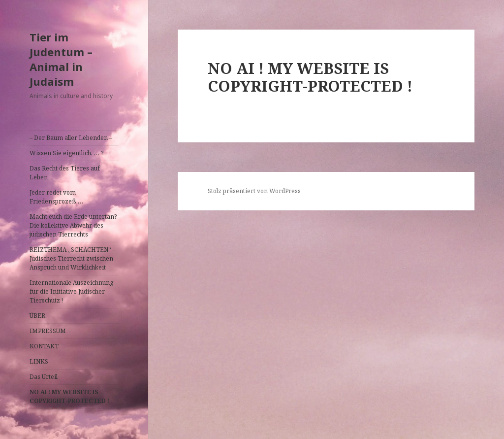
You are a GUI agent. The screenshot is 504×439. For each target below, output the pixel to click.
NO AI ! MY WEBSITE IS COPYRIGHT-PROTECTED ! (69, 396)
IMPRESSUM (48, 331)
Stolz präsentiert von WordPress (254, 191)
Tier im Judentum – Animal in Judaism (61, 59)
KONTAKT (44, 346)
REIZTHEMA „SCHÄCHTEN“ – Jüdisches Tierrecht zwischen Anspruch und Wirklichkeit (73, 258)
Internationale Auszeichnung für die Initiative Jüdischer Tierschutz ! (71, 291)
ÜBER (37, 316)
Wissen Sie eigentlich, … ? (66, 153)
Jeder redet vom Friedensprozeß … (56, 197)
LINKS (39, 361)
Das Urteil (44, 377)
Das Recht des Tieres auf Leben (65, 173)
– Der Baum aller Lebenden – (71, 138)
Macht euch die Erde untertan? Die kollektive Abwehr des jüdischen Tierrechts (73, 225)
